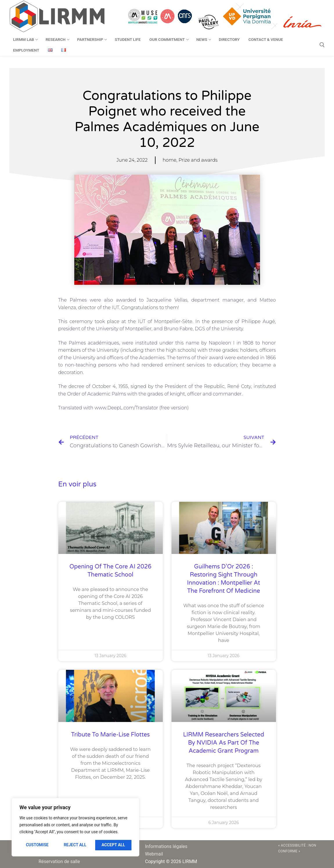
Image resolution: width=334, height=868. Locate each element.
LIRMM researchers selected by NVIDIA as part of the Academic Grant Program (224, 743)
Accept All (113, 845)
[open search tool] (322, 45)
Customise (37, 845)
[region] (75, 827)
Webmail (154, 854)
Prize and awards (198, 160)
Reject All (75, 845)
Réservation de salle (59, 861)
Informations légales (166, 846)
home (170, 160)
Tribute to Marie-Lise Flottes (110, 735)
